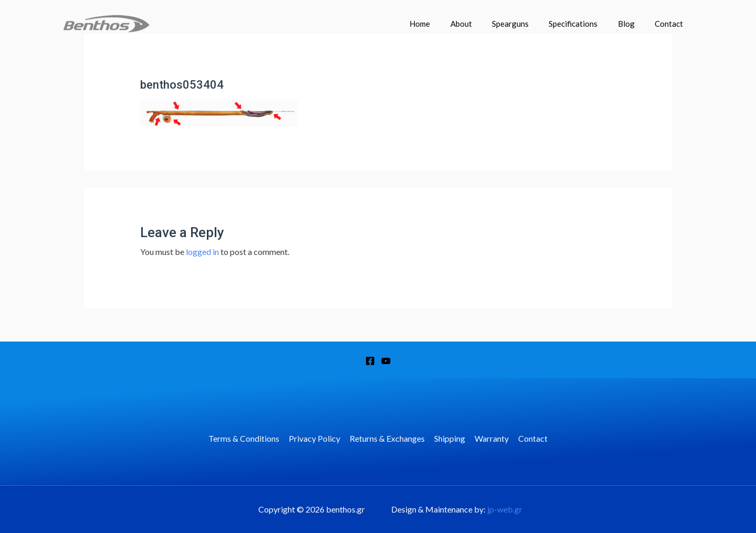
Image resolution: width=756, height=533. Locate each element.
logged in (202, 252)
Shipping (449, 438)
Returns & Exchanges (388, 438)
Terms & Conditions (246, 438)
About (481, 24)
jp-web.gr (505, 509)
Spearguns (526, 24)
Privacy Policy (316, 438)
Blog (633, 24)
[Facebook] (370, 361)
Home (444, 24)
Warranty (490, 438)
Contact (671, 24)
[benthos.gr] (106, 22)
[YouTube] (386, 361)
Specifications (584, 24)
